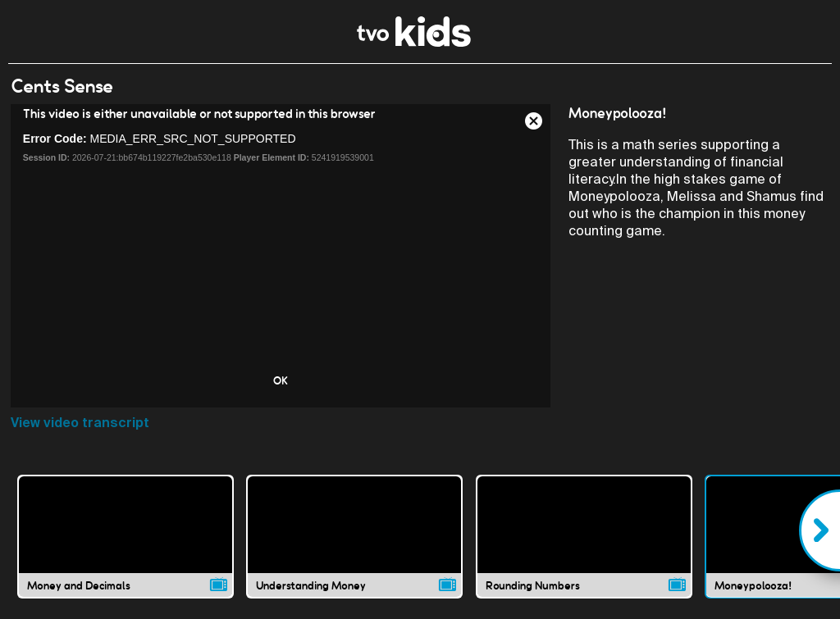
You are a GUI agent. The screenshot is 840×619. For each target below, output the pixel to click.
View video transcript (80, 423)
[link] (414, 42)
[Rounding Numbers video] (584, 536)
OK (281, 380)
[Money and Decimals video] (126, 536)
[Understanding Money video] (354, 536)
